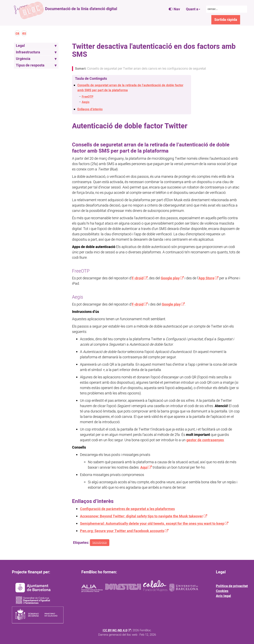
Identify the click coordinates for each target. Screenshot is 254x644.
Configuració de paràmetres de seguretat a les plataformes (127, 509)
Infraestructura (36, 52)
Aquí (144, 468)
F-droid (138, 278)
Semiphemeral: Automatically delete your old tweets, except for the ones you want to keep (152, 524)
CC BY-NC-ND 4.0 (115, 630)
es (24, 33)
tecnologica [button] (100, 543)
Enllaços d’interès (90, 109)
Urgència (36, 59)
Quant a (193, 9)
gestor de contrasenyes (205, 440)
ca (17, 33)
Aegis (86, 102)
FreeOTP (88, 97)
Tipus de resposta (36, 65)
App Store (206, 278)
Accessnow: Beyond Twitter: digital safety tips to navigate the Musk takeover (141, 516)
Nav (174, 9)
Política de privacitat (232, 586)
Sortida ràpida (226, 20)
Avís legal (223, 596)
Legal (36, 46)
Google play (170, 278)
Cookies (222, 591)
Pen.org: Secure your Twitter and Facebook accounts (122, 531)
